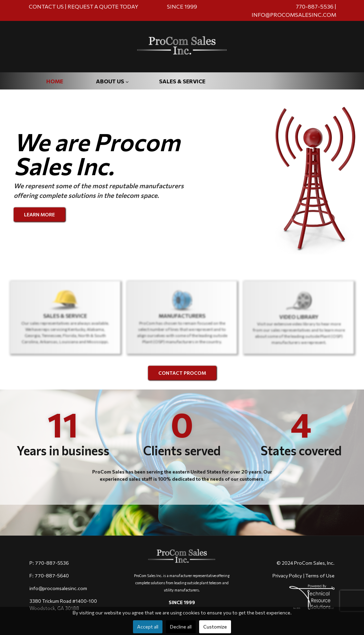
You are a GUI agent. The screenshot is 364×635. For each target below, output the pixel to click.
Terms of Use (320, 576)
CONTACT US (46, 6)
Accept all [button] (148, 627)
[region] (182, 313)
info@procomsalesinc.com (58, 588)
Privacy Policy (287, 576)
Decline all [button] (181, 627)
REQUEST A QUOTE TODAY (103, 6)
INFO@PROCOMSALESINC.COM (294, 15)
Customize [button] (215, 627)
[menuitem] (54, 87)
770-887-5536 (315, 6)
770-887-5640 (52, 576)
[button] (65, 318)
